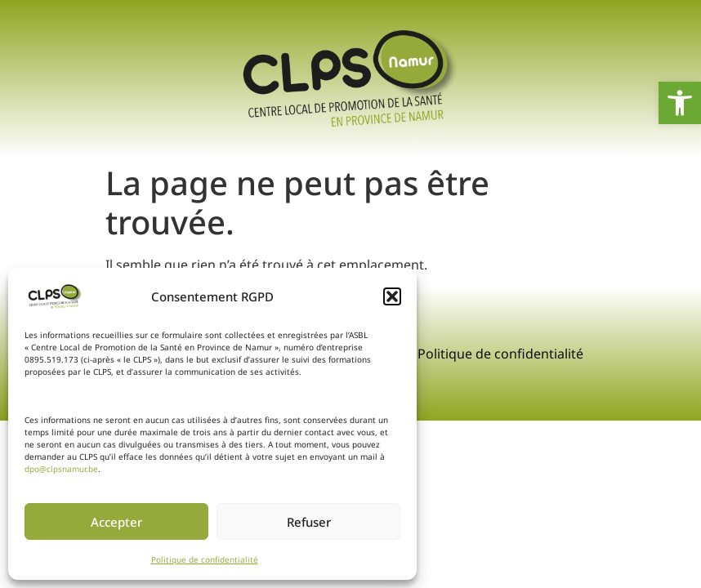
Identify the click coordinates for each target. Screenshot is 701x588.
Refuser (309, 522)
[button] (392, 296)
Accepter (116, 522)
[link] (680, 103)
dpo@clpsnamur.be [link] (61, 469)
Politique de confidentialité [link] (205, 559)
